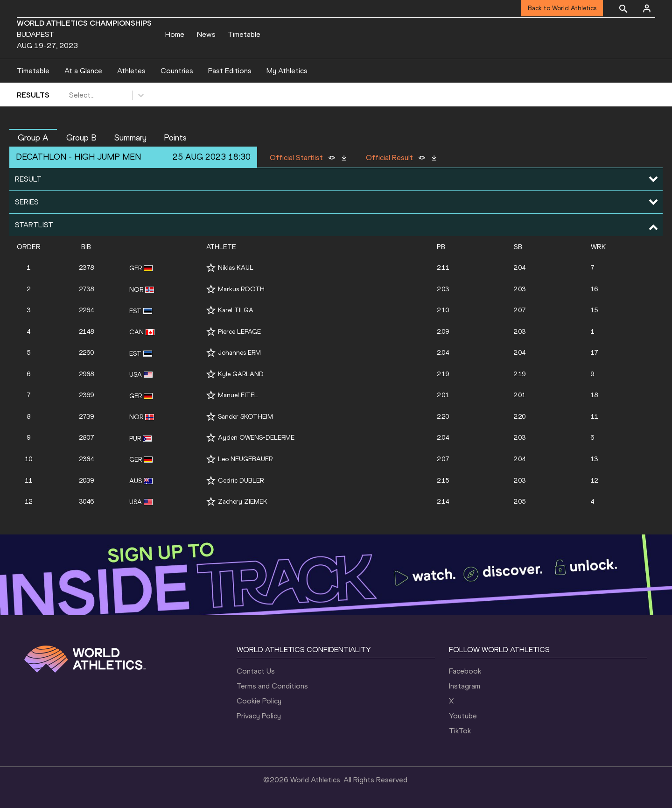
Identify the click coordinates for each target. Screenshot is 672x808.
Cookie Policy (259, 701)
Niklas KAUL (236, 268)
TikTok (460, 731)
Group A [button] (33, 138)
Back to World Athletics (562, 8)
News (206, 34)
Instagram (465, 686)
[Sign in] (647, 8)
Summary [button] (130, 138)
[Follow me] (211, 268)
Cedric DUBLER (241, 481)
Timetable (244, 34)
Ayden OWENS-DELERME (256, 438)
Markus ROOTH (241, 289)
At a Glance (83, 71)
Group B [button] (81, 138)
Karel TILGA (236, 310)
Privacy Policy (259, 716)
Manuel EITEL (238, 395)
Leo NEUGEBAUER (245, 459)
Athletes (131, 71)
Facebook (465, 671)
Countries (177, 71)
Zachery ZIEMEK (243, 502)
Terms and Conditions (272, 686)
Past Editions (230, 71)
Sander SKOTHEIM (245, 417)
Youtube (463, 716)
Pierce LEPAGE (239, 332)
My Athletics (287, 71)
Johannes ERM (239, 353)
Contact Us (256, 671)
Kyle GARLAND (241, 374)
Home (175, 34)
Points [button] (175, 138)
